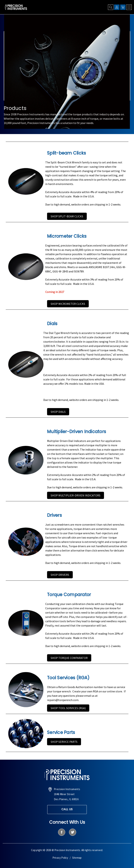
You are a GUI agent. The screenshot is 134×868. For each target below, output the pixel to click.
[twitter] (72, 832)
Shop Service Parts (64, 742)
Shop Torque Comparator (69, 658)
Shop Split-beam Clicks (67, 216)
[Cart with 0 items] (123, 7)
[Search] (111, 7)
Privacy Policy (60, 858)
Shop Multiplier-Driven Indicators (76, 495)
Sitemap (77, 858)
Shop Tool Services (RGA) (68, 708)
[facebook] (62, 832)
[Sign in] (117, 7)
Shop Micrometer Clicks (68, 304)
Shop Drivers (60, 575)
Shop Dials (58, 412)
